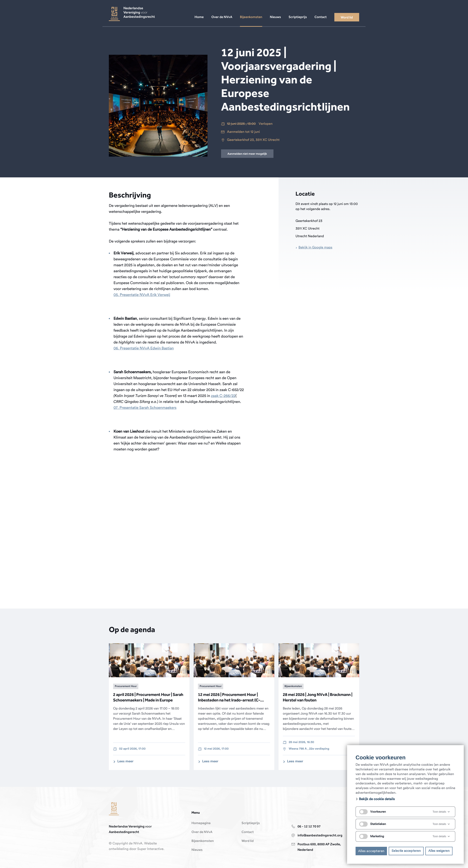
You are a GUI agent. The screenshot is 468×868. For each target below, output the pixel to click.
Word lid (247, 841)
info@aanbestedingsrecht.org (320, 836)
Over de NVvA (202, 832)
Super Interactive (150, 849)
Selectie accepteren (406, 851)
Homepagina (201, 823)
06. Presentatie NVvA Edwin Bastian (144, 348)
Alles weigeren (439, 851)
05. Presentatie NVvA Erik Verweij (142, 295)
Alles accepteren (371, 851)
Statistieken (373, 824)
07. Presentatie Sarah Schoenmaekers (145, 408)
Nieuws (197, 850)
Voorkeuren (373, 812)
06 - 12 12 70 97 (309, 827)
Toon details (441, 812)
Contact (248, 832)
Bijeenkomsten (202, 841)
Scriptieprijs (251, 823)
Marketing (372, 836)
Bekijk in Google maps (315, 248)
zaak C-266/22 (223, 396)
